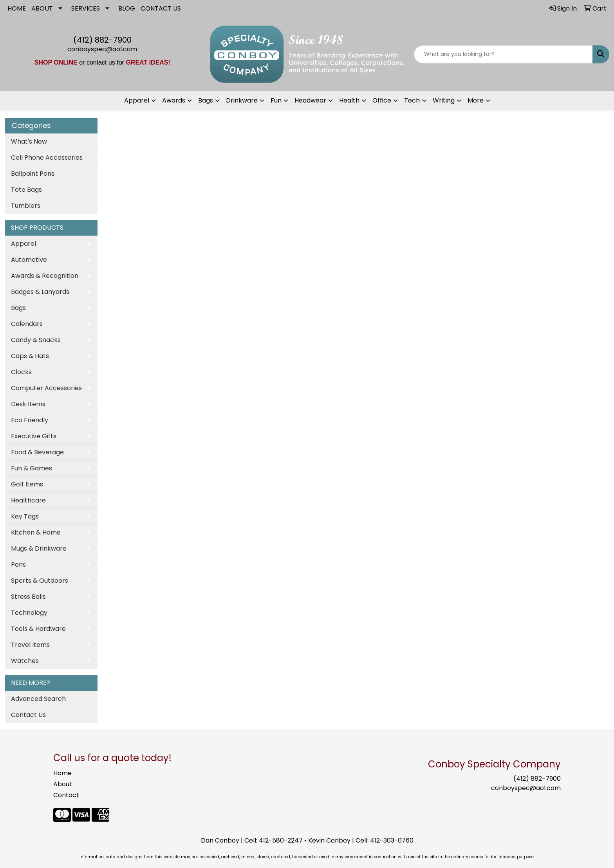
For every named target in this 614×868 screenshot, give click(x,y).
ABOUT (42, 8)
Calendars (27, 324)
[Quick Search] (503, 54)
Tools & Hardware (38, 629)
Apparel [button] (137, 100)
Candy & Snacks (36, 340)
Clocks (21, 372)
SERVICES (86, 8)
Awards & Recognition (45, 276)
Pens (18, 565)
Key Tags (25, 516)
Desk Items (28, 404)
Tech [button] (412, 100)
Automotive (29, 260)
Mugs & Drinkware (39, 548)
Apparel (23, 244)
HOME (17, 8)
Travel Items (30, 645)
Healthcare (28, 500)
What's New (29, 141)
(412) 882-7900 (102, 40)
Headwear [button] (310, 100)
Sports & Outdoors (40, 581)
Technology (29, 613)
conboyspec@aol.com (102, 49)
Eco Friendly (30, 420)
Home (62, 773)
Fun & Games (32, 468)
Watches (25, 661)
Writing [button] (444, 100)
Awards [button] (174, 100)
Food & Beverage (37, 452)
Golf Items (27, 484)
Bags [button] (206, 100)
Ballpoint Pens (33, 174)
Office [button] (382, 100)
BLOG (127, 8)
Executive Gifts (34, 436)
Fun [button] (276, 100)
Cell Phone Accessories (47, 158)
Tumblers (26, 206)
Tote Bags (26, 190)
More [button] (476, 100)
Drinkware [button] (242, 100)
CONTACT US (161, 8)
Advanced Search (38, 699)
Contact (66, 795)
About (63, 784)
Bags (18, 308)
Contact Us (28, 715)
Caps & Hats (30, 356)
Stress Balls (28, 597)
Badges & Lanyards (40, 292)
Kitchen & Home (36, 532)
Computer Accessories (46, 388)
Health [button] (349, 100)
